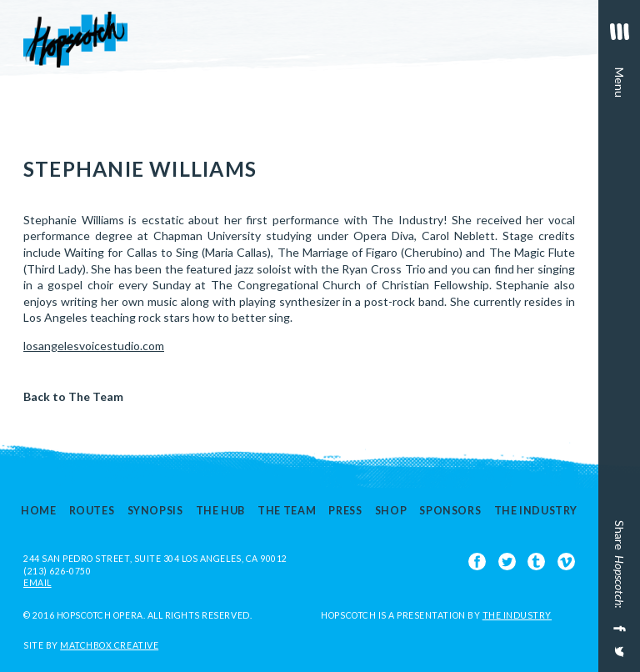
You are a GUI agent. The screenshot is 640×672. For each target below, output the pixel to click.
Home (39, 512)
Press (345, 512)
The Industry (536, 512)
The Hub (220, 512)
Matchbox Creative (109, 645)
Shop (391, 512)
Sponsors (450, 512)
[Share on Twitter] (618, 657)
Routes (92, 512)
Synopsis (155, 512)
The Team (287, 512)
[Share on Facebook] (618, 629)
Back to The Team (73, 396)
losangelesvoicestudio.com (94, 346)
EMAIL (37, 583)
